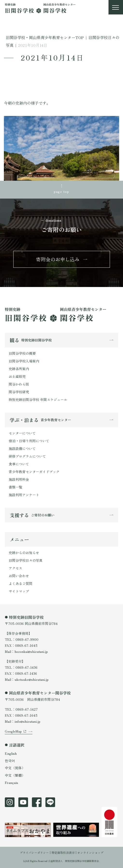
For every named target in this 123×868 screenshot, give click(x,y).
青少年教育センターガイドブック (34, 472)
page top (61, 191)
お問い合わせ (19, 576)
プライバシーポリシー (34, 852)
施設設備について (22, 448)
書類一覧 (15, 487)
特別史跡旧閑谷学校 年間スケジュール (38, 400)
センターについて (22, 433)
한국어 (10, 761)
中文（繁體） (15, 775)
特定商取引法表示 (63, 852)
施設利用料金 (19, 479)
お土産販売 (17, 376)
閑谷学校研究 (19, 392)
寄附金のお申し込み (58, 259)
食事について (19, 464)
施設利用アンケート (24, 495)
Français (11, 782)
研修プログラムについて (27, 456)
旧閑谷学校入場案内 (24, 361)
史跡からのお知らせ (24, 553)
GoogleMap (13, 731)
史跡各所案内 (19, 369)
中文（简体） (15, 768)
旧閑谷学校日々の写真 (26, 560)
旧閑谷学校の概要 (22, 353)
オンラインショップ (90, 852)
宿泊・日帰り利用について (29, 441)
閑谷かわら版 (19, 384)
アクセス (15, 568)
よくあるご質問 (21, 583)
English (11, 753)
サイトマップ (19, 591)
